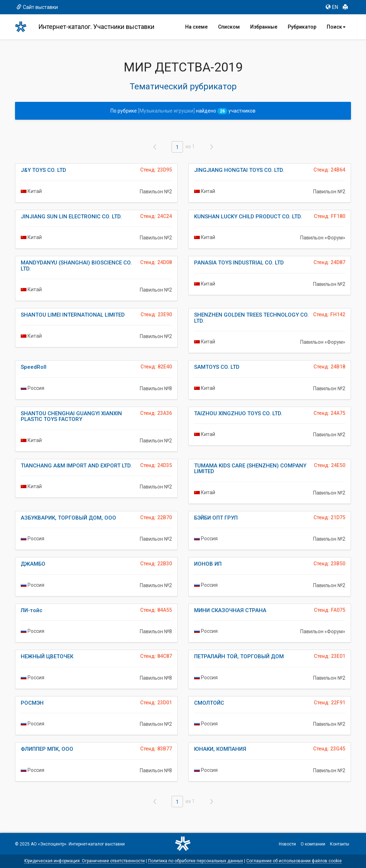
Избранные (264, 27)
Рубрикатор (302, 27)
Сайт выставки (37, 7)
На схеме (196, 27)
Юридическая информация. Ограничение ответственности (85, 861)
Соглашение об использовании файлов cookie (294, 861)
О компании (313, 844)
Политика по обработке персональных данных (196, 861)
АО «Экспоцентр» (49, 844)
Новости (287, 844)
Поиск (336, 27)
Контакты (340, 844)
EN (332, 7)
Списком (229, 27)
